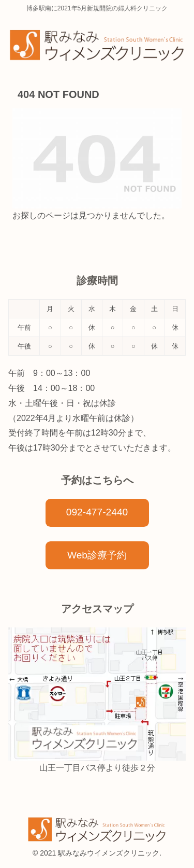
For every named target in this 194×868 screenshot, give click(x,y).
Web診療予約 (97, 555)
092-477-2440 (97, 512)
